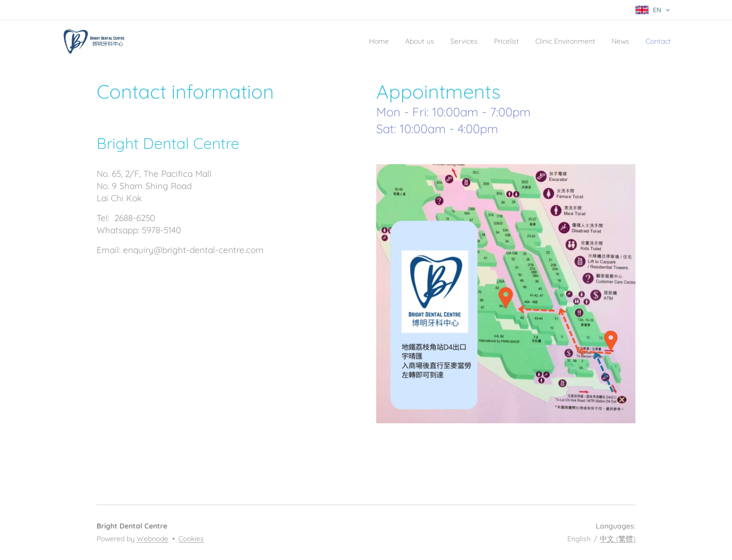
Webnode (152, 539)
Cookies (191, 539)
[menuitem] (334, 41)
